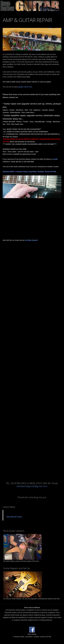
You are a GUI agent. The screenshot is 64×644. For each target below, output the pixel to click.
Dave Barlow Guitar (14, 517)
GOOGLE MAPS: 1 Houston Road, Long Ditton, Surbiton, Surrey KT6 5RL (30, 172)
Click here (35, 561)
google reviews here (25, 87)
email (55, 159)
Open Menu (62, 6)
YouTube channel (31, 240)
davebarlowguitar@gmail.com (32, 486)
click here (56, 599)
